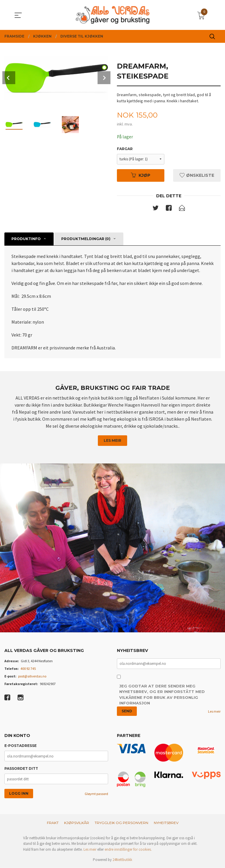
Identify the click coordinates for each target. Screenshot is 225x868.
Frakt (53, 823)
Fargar (125, 149)
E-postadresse (21, 746)
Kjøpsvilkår (77, 823)
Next (104, 78)
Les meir (112, 441)
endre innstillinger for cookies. (128, 850)
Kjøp (141, 175)
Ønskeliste (197, 175)
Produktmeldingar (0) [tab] (86, 239)
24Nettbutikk (122, 860)
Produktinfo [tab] (26, 239)
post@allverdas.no (32, 676)
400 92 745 (28, 669)
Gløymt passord (96, 794)
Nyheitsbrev (166, 823)
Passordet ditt (21, 769)
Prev (9, 78)
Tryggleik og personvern (121, 823)
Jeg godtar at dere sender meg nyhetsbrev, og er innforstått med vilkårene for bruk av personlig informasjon (162, 695)
